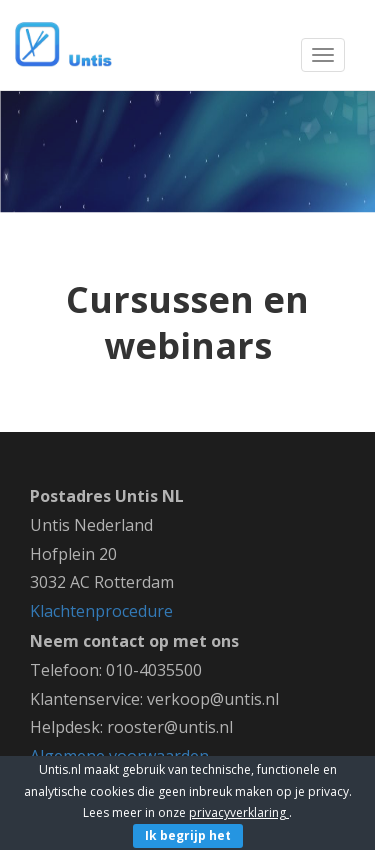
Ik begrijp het (188, 835)
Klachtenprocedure (101, 611)
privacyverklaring (239, 812)
